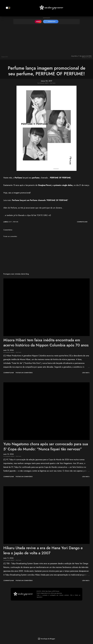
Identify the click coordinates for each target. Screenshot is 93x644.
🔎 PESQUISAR (51, 22)
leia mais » (86, 373)
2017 (10, 222)
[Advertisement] (46, 39)
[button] (8, 8)
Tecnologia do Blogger (46, 639)
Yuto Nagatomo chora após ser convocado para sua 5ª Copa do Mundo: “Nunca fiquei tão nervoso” (46, 446)
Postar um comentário (10, 236)
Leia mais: (36, 200)
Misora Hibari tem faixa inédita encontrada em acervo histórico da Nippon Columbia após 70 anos (46, 343)
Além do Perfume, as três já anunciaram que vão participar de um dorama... (33, 208)
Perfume (16, 222)
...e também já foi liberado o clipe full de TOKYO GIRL (25, 215)
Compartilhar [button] (82, 222)
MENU (38, 22)
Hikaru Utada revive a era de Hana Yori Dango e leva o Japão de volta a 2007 (43, 550)
